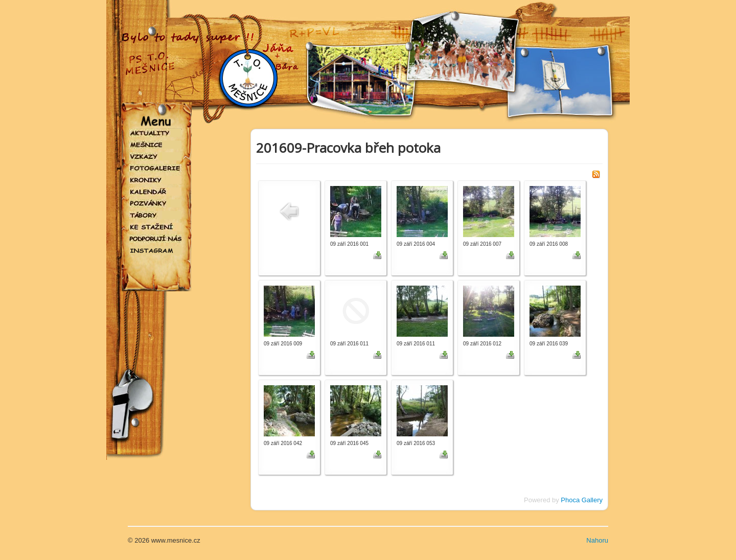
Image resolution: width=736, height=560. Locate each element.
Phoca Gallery (582, 500)
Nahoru (597, 540)
